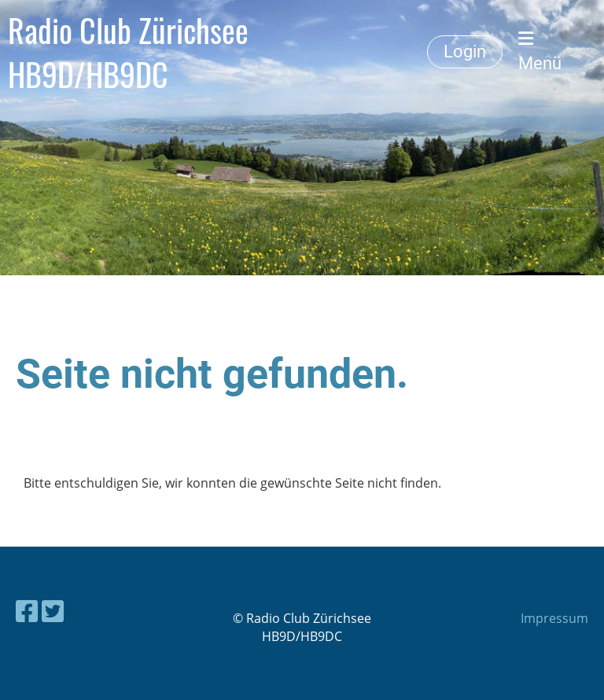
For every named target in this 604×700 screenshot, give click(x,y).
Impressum (554, 618)
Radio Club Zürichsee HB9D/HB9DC (128, 52)
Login (465, 52)
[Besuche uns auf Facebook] (27, 611)
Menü (540, 52)
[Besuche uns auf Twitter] (53, 611)
